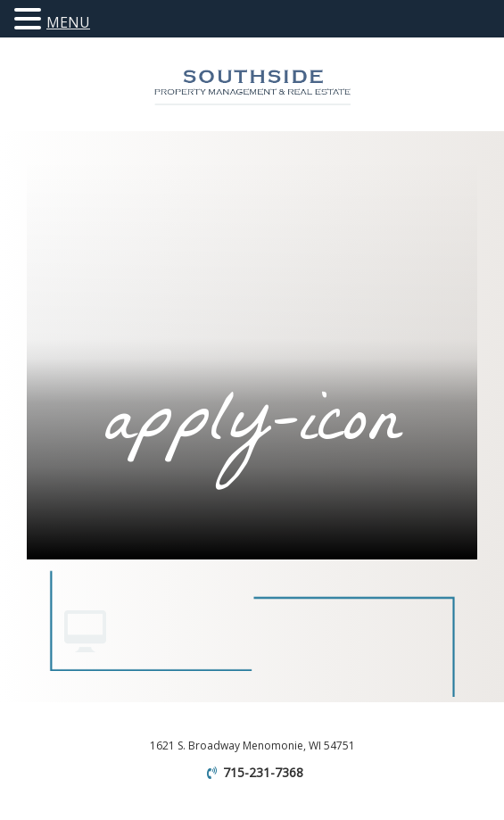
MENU (68, 22)
